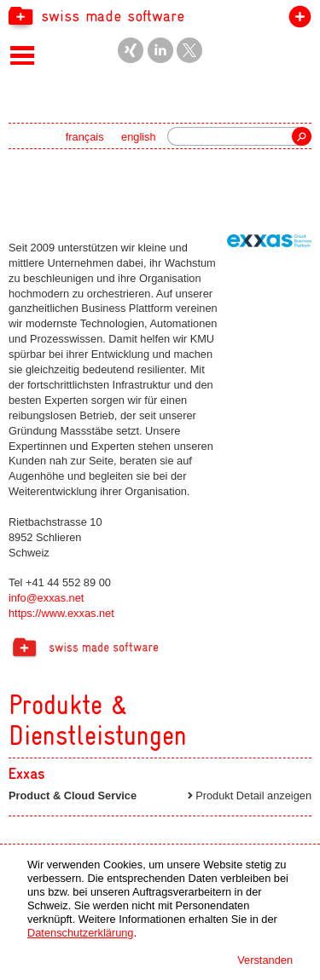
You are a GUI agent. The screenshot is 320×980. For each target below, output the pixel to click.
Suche (302, 136)
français (85, 137)
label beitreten (297, 20)
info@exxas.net (46, 598)
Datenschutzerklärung (80, 933)
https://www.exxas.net (61, 613)
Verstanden (265, 960)
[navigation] (160, 15)
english (139, 137)
